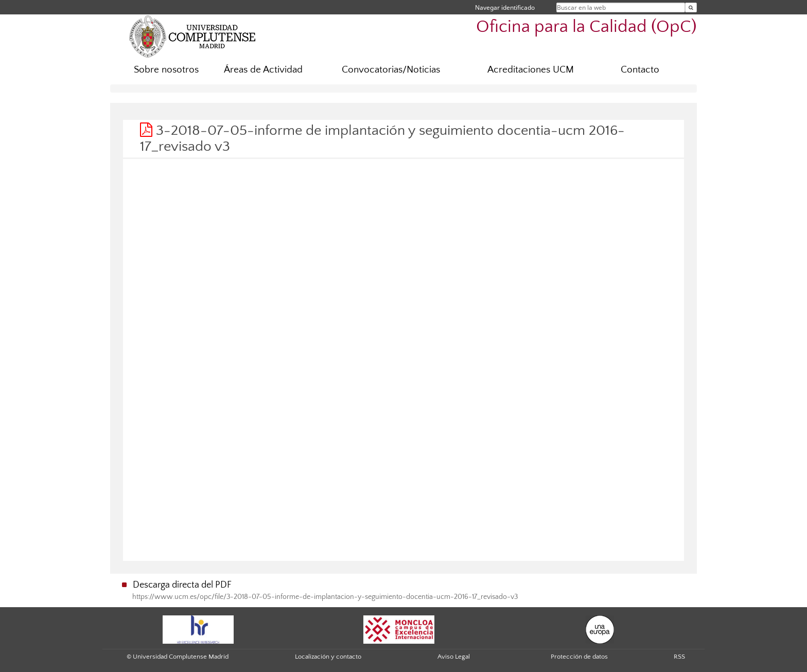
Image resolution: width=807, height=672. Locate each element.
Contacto (640, 70)
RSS (679, 657)
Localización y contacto (328, 657)
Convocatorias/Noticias (391, 70)
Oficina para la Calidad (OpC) (586, 27)
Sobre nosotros (166, 70)
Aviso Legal (454, 657)
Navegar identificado (505, 7)
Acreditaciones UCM (531, 70)
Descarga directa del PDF (182, 585)
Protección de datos (579, 657)
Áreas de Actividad (263, 70)
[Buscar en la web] (691, 7)
